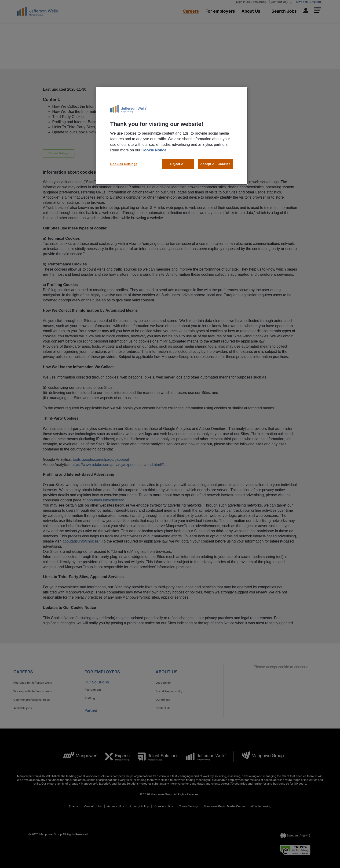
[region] (172, 136)
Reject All (178, 164)
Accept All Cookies (215, 164)
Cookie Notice (154, 150)
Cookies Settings (124, 164)
